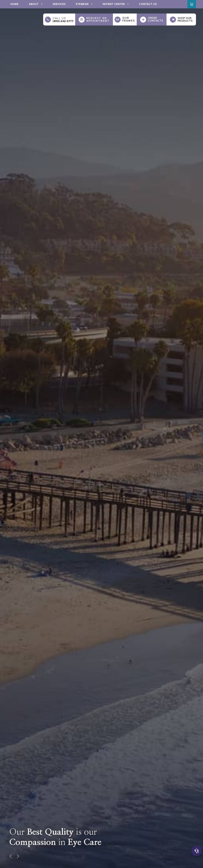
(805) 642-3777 (63, 21)
